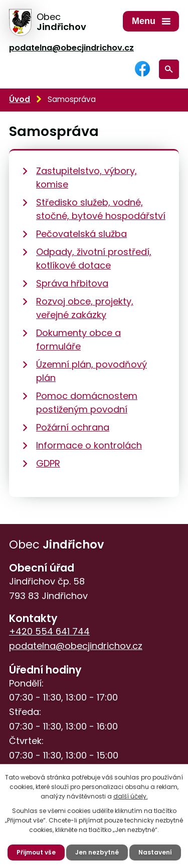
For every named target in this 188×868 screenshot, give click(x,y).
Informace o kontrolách (89, 445)
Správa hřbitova (72, 283)
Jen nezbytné (97, 852)
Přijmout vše (36, 852)
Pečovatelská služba (81, 234)
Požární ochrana (73, 427)
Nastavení (155, 852)
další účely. (131, 796)
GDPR (48, 463)
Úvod (20, 99)
